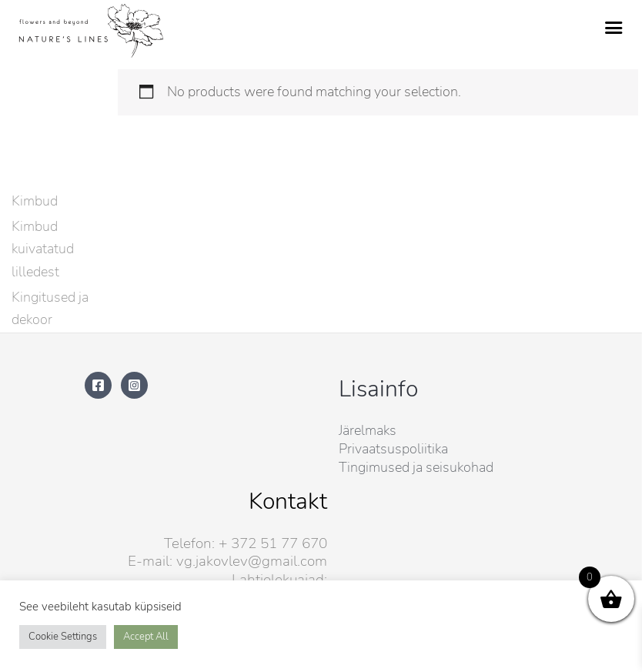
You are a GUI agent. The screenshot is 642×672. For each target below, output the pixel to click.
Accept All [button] (146, 637)
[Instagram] (134, 385)
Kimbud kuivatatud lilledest (43, 249)
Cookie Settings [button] (63, 637)
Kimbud (35, 201)
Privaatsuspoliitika (393, 449)
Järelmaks (368, 430)
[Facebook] (98, 385)
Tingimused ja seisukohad (416, 467)
